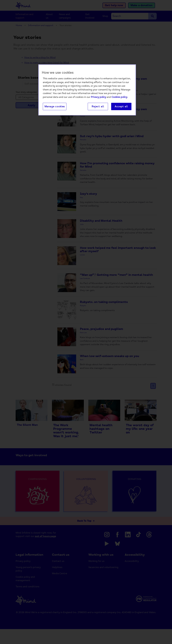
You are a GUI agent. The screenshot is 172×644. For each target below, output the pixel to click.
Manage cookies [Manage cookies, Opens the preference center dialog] (55, 107)
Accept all (121, 107)
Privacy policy (98, 97)
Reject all (98, 107)
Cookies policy (119, 97)
